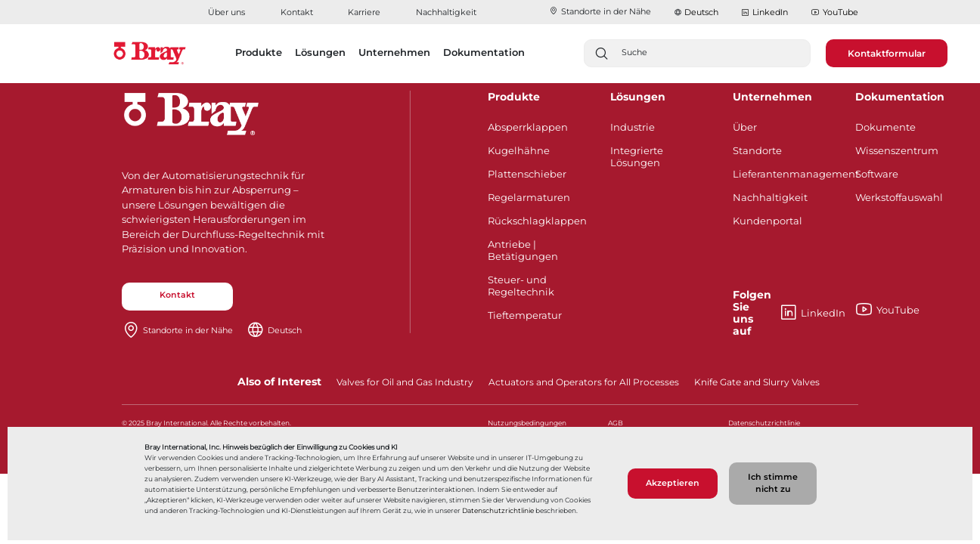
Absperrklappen (528, 127)
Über (745, 127)
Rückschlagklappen (537, 221)
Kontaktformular (887, 53)
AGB (616, 423)
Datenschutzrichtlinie (498, 510)
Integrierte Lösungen (637, 156)
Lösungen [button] (320, 52)
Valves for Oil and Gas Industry (405, 382)
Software (877, 174)
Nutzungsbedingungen (527, 423)
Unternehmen (772, 97)
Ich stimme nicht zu (773, 483)
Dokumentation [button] (484, 52)
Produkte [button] (259, 52)
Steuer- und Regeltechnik (521, 286)
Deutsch (701, 12)
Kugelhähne (519, 150)
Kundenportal (768, 221)
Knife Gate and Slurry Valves (757, 382)
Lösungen (638, 97)
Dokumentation (900, 97)
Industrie (633, 127)
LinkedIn (764, 13)
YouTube (834, 13)
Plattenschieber (527, 174)
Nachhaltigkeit (446, 12)
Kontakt (297, 12)
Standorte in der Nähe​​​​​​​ (600, 11)
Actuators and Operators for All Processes (584, 382)
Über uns (226, 12)
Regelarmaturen (529, 197)
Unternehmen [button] (394, 52)
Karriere (364, 12)
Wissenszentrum (897, 150)
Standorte (757, 150)
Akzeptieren (673, 483)
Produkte (514, 97)
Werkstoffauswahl (899, 197)
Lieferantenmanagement (784, 174)
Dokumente (885, 127)
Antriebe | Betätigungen (523, 250)
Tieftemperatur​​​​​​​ (525, 315)
